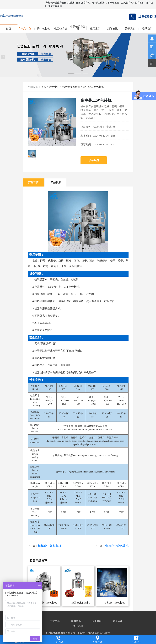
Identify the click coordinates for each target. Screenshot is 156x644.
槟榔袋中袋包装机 (50, 546)
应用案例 (95, 29)
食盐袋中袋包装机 (117, 546)
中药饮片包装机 (78, 28)
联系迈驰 (118, 621)
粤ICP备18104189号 (99, 633)
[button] (30, 122)
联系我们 (147, 29)
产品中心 (26, 29)
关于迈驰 (78, 626)
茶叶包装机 (43, 29)
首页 (9, 29)
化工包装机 (61, 29)
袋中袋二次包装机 (93, 87)
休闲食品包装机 (71, 87)
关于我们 (130, 29)
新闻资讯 (113, 29)
